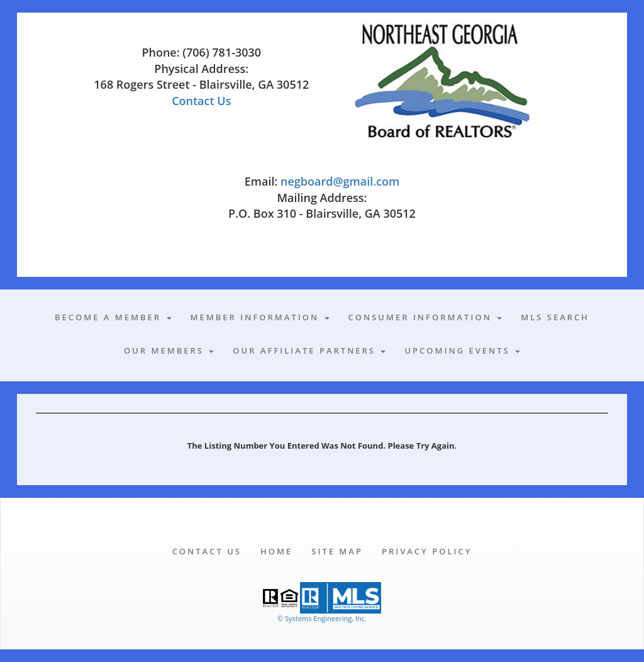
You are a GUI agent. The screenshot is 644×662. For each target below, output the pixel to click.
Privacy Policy (427, 551)
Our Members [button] (169, 351)
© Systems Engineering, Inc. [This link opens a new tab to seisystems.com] (322, 618)
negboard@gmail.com (340, 181)
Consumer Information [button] (425, 317)
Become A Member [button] (113, 317)
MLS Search (555, 317)
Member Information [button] (260, 317)
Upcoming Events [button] (462, 351)
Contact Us (201, 101)
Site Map (337, 551)
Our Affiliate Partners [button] (309, 351)
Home (276, 551)
